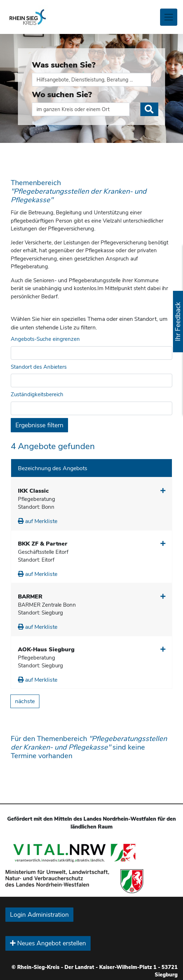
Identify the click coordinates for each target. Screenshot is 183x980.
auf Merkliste (38, 521)
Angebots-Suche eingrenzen (45, 339)
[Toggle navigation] (169, 17)
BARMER (30, 597)
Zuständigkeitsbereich (37, 394)
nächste (25, 701)
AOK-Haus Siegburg (46, 650)
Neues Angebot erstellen (48, 943)
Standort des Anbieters (39, 367)
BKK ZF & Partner (43, 544)
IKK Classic (33, 491)
